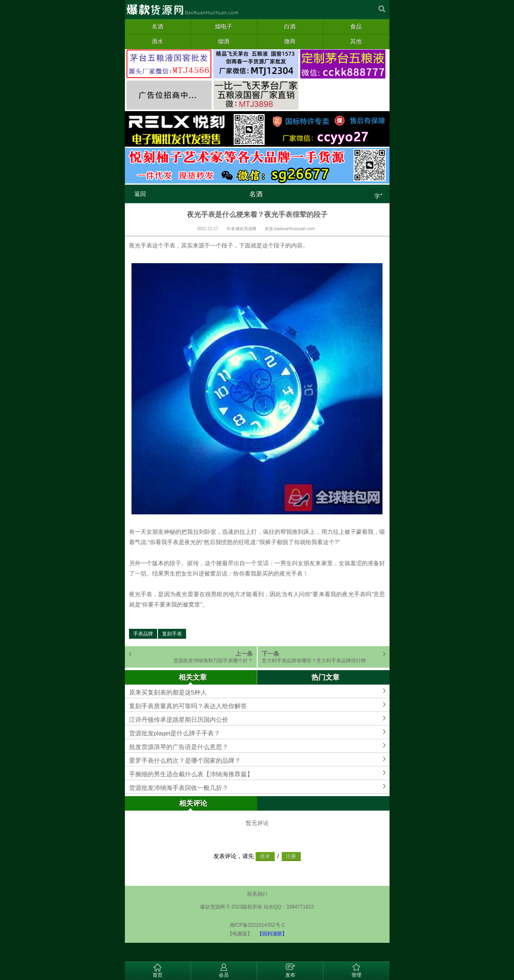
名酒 (256, 194)
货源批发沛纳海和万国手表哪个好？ (213, 661)
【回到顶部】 (272, 934)
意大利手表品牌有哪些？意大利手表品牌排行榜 (314, 661)
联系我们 (257, 894)
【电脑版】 (240, 934)
